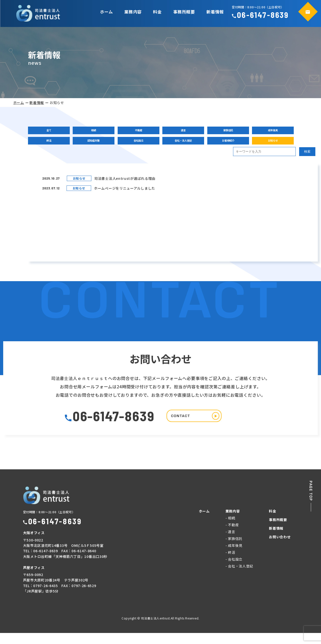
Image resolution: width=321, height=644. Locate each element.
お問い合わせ (280, 548)
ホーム (106, 12)
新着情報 (215, 12)
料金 (157, 12)
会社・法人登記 (177, 146)
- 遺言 (230, 543)
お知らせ (262, 146)
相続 (92, 131)
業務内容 (133, 12)
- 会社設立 (234, 570)
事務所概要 (184, 12)
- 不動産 (232, 536)
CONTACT (203, 426)
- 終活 (230, 563)
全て (49, 131)
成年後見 (262, 131)
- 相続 (230, 529)
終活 (49, 146)
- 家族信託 (234, 550)
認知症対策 (92, 146)
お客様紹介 (220, 146)
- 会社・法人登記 (239, 577)
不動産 (134, 131)
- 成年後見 (234, 556)
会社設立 (134, 146)
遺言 (177, 131)
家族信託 (220, 131)
